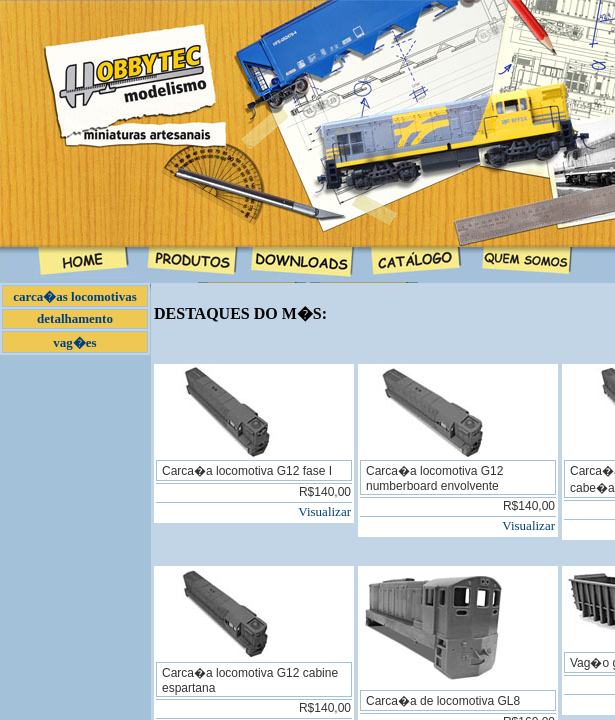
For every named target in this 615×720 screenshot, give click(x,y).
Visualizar (324, 511)
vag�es (74, 342)
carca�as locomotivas (75, 296)
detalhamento (75, 318)
